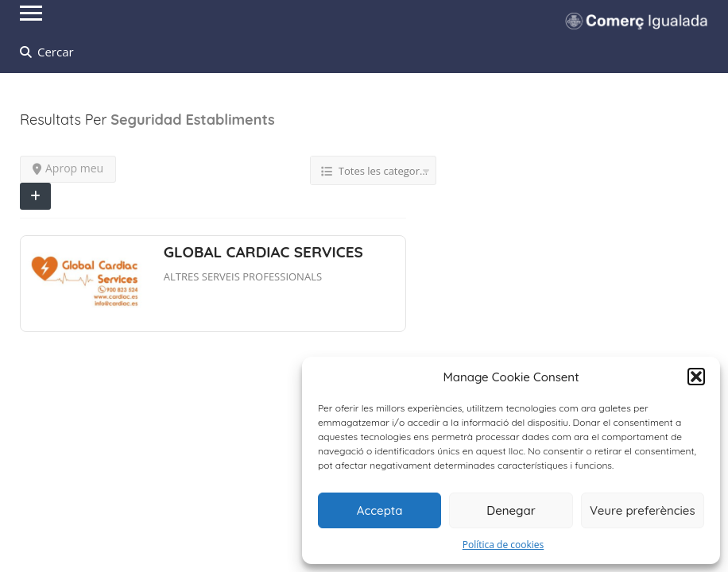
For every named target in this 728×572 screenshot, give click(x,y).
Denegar (511, 510)
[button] (696, 377)
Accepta (380, 510)
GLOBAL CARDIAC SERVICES (263, 252)
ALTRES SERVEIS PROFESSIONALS (243, 276)
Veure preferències (643, 510)
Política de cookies (503, 545)
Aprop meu (68, 168)
